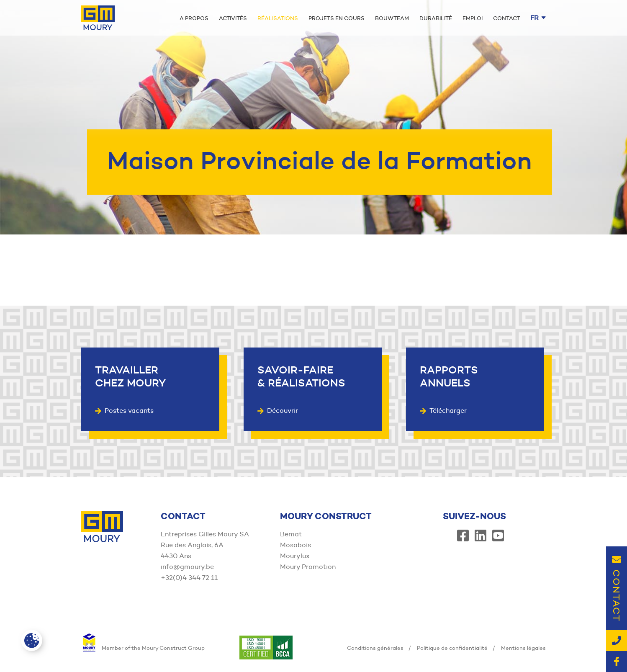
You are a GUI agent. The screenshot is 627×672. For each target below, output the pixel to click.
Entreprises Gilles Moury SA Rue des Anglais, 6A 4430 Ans (205, 545)
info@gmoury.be (187, 567)
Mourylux (295, 556)
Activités (233, 18)
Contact (506, 18)
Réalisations (278, 18)
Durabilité (436, 18)
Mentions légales (523, 648)
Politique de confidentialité (452, 648)
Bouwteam (392, 18)
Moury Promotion (308, 567)
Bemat (291, 534)
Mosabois (296, 545)
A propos (194, 18)
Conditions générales (375, 648)
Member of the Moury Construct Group (143, 648)
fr (538, 18)
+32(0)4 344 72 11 (189, 578)
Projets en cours (337, 18)
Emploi (473, 18)
